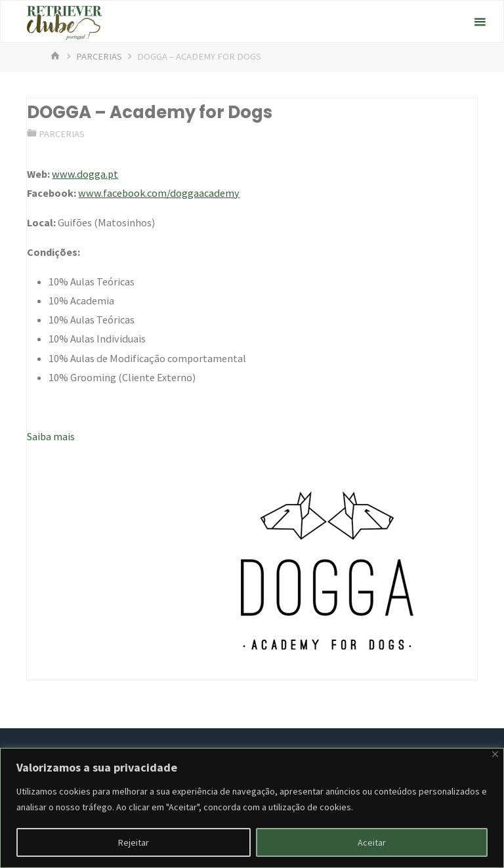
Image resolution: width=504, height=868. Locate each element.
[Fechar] (495, 754)
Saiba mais (51, 436)
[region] (252, 808)
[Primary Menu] (480, 22)
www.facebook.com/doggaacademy (159, 193)
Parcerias (99, 56)
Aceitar (372, 842)
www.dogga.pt (85, 174)
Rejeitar (134, 842)
